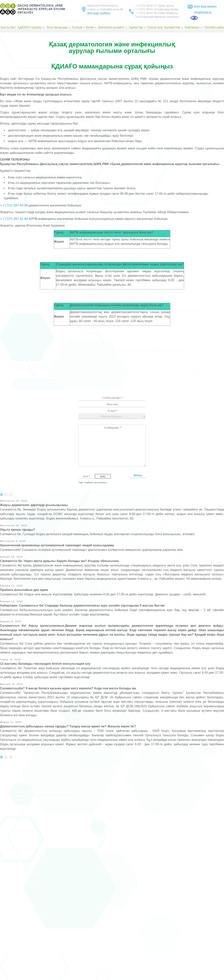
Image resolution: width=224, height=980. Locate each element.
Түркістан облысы (13, 900)
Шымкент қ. (8, 843)
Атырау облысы (11, 864)
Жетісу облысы (11, 940)
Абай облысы (10, 935)
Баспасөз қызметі (113, 27)
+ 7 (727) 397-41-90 (14, 219)
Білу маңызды (59, 27)
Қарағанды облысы (14, 889)
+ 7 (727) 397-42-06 (14, 205)
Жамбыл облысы (12, 878)
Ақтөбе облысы (11, 853)
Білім (91, 27)
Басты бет (8, 27)
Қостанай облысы (13, 894)
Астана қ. (7, 832)
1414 (138, 17)
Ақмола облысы (12, 848)
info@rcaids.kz (18, 804)
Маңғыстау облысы (14, 913)
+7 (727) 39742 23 (146, 9)
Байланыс (193, 27)
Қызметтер (174, 27)
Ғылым (78, 27)
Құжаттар (137, 27)
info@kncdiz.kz (203, 12)
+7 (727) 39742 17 (146, 6)
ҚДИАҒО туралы (31, 27)
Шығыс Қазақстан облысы (19, 873)
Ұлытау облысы (11, 929)
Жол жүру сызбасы (99, 13)
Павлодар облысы (13, 919)
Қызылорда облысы (14, 905)
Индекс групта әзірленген (16, 824)
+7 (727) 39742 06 (146, 13)
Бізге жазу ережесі (205, 6)
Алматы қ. (7, 837)
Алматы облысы (12, 859)
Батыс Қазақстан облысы (19, 883)
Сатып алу (155, 27)
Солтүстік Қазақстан (15, 924)
